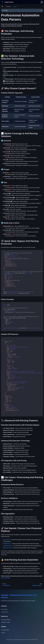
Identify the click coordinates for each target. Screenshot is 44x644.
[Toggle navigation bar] (42, 2)
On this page (5, 10)
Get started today (6, 578)
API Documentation (6, 620)
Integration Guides (6, 622)
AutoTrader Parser (8, 546)
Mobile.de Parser (8, 548)
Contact (3, 633)
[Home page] (2, 7)
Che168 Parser (7, 544)
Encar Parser (7, 540)
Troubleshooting (5, 630)
